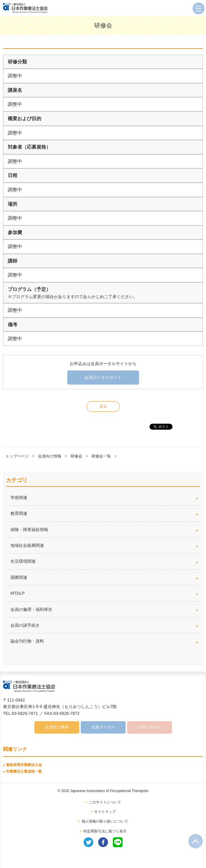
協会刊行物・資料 (27, 641)
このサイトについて (105, 802)
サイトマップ (105, 812)
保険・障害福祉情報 (29, 530)
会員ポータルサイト (103, 377)
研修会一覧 (101, 456)
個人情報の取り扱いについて (105, 821)
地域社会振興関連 (27, 545)
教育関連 (19, 513)
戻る (103, 406)
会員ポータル (103, 727)
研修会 (76, 456)
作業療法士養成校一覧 (24, 771)
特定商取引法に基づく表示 (105, 831)
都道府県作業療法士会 (24, 765)
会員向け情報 (50, 456)
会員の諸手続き (25, 625)
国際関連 (19, 577)
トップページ (17, 456)
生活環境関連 (23, 561)
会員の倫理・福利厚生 (31, 609)
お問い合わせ (149, 727)
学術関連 (105, 498)
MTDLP (105, 593)
